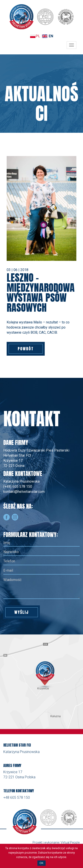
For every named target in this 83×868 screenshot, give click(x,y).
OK (41, 863)
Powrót (26, 349)
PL (38, 36)
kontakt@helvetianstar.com (24, 492)
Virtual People (70, 842)
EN (51, 36)
